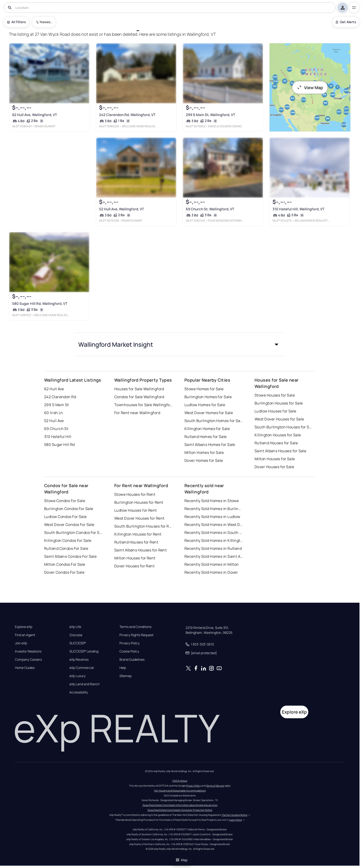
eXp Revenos (79, 660)
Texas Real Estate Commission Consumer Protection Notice (180, 810)
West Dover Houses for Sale (279, 419)
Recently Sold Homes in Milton (212, 564)
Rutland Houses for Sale (276, 443)
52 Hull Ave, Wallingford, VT (122, 209)
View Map (310, 88)
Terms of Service (215, 786)
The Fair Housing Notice (234, 815)
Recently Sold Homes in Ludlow (212, 517)
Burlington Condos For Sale (69, 509)
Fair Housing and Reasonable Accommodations (180, 791)
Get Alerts (346, 22)
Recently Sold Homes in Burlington (214, 509)
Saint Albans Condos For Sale (70, 556)
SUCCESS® (78, 643)
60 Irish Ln (54, 413)
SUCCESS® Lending (84, 651)
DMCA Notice (180, 781)
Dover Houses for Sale (274, 467)
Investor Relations (28, 651)
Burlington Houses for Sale (279, 403)
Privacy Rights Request (136, 635)
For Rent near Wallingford (137, 413)
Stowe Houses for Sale (275, 395)
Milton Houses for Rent (135, 558)
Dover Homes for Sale (204, 460)
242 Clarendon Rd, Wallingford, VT (127, 115)
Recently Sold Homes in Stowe (212, 501)
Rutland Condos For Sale (66, 548)
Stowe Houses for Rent (135, 494)
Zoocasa (76, 635)
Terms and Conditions (135, 627)
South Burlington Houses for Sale (284, 427)
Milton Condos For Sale (65, 564)
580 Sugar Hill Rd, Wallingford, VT (40, 304)
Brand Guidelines (132, 660)
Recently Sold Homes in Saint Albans (214, 556)
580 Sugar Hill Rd (59, 445)
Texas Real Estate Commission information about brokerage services (180, 805)
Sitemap (126, 676)
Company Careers (28, 660)
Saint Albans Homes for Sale (210, 445)
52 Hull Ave (54, 421)
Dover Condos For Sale (64, 572)
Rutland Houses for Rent (136, 542)
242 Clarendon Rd (60, 397)
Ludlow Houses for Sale (275, 411)
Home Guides (25, 668)
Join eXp (21, 643)
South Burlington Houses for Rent (144, 526)
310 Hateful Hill (58, 437)
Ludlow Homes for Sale (205, 405)
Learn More (236, 820)
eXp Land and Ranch (84, 684)
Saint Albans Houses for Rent (140, 550)
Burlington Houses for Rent (139, 502)
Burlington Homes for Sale (208, 397)
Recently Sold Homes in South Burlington (214, 532)
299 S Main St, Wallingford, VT (210, 115)
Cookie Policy (129, 651)
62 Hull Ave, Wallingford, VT (35, 115)
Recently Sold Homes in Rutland (213, 548)
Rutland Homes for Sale (206, 437)
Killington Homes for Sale (207, 429)
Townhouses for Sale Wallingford (144, 405)
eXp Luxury (77, 676)
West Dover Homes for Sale (209, 413)
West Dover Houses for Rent (139, 518)
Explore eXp (24, 627)
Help (123, 668)
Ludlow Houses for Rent (136, 510)
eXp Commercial (82, 668)
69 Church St (56, 429)
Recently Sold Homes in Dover (211, 572)
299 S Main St (57, 405)
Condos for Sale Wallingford (139, 397)
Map (182, 860)
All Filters (16, 22)
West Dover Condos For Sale (69, 525)
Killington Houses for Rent (138, 534)
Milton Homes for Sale (204, 452)
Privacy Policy (129, 643)
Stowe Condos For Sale (65, 501)
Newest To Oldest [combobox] (46, 22)
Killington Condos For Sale (68, 540)
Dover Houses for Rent (134, 566)
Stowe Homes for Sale (204, 389)
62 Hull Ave (54, 389)
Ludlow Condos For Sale (65, 517)
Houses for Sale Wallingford (139, 389)
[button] (180, 344)
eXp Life (75, 627)
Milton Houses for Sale (275, 459)
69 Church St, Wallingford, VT (210, 209)
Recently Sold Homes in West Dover (214, 525)
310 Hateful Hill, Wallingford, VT (298, 209)
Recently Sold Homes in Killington (214, 540)
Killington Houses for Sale (278, 435)
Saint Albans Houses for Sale (280, 451)
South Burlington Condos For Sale (73, 532)
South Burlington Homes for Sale (214, 421)
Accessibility (79, 692)
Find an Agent (25, 635)
